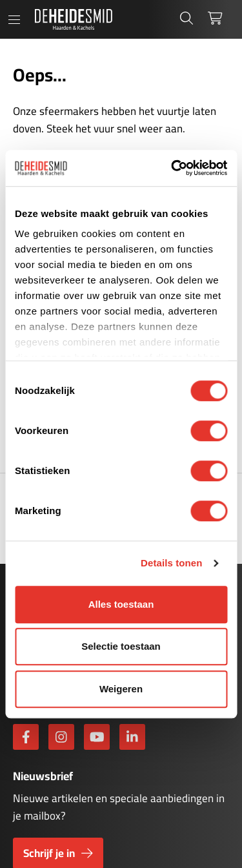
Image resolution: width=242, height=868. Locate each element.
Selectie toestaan (121, 646)
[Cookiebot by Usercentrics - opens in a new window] (172, 168)
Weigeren (121, 689)
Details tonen (171, 563)
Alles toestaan (121, 604)
